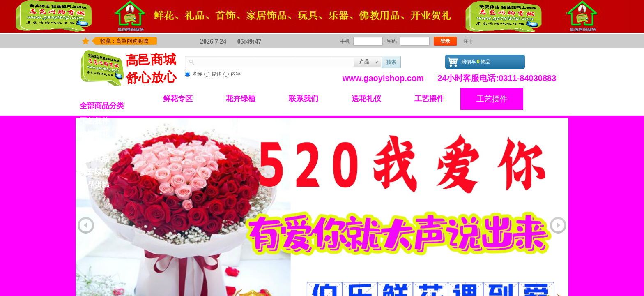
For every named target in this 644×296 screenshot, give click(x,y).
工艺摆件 (429, 99)
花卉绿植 (241, 99)
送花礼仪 (366, 99)
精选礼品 (94, 159)
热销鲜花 (94, 134)
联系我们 (304, 99)
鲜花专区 (178, 99)
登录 (445, 41)
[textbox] (274, 61)
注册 (468, 41)
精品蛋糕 (94, 185)
